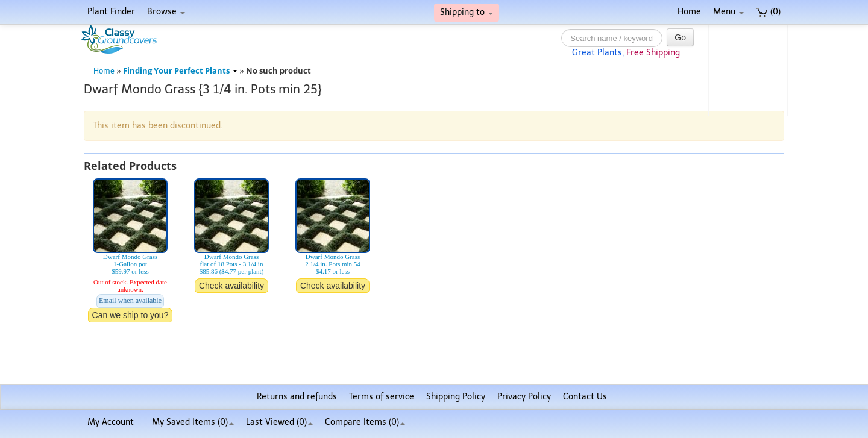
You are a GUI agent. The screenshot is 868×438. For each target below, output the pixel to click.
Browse (166, 12)
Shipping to (467, 12)
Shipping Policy (456, 397)
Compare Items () (365, 422)
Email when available (130, 301)
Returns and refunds (297, 397)
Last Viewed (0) (279, 422)
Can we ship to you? (131, 315)
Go (680, 37)
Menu (728, 12)
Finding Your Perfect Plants (180, 71)
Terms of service (382, 397)
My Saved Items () (193, 422)
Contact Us (585, 397)
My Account (111, 422)
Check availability (231, 286)
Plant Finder (111, 12)
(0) (768, 12)
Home (689, 12)
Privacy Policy (524, 397)
